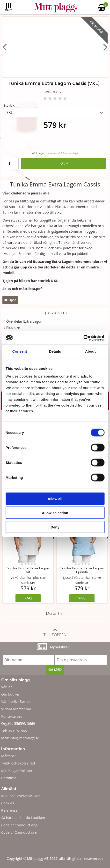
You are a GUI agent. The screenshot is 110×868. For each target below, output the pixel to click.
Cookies (8, 803)
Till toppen (55, 633)
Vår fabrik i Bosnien (17, 701)
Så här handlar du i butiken (23, 818)
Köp (64, 163)
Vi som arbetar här (16, 709)
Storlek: (9, 105)
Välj (28, 598)
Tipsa (10, 300)
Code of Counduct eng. (20, 825)
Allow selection (55, 513)
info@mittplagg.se (25, 738)
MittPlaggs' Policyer (17, 771)
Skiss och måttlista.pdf (22, 289)
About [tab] (90, 351)
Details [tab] (55, 351)
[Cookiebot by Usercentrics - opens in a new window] (83, 338)
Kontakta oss (12, 716)
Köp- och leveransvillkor (21, 796)
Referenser (10, 810)
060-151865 (17, 731)
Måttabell (9, 756)
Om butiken (11, 694)
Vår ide (7, 687)
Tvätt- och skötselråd (18, 763)
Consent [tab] (20, 351)
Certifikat (9, 778)
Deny (55, 527)
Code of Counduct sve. (19, 832)
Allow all (55, 499)
